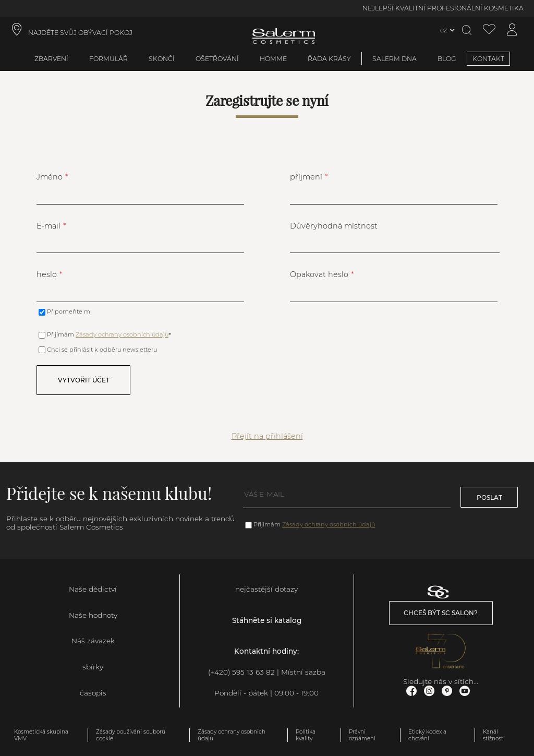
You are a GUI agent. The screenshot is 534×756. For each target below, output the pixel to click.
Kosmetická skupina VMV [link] (41, 735)
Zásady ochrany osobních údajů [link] (232, 735)
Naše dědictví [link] (93, 589)
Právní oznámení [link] (362, 735)
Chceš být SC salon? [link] (441, 613)
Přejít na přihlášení (267, 436)
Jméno (50, 177)
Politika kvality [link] (306, 735)
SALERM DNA (395, 59)
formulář (108, 59)
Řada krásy (329, 59)
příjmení (306, 177)
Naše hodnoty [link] (93, 615)
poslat (489, 497)
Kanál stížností (494, 735)
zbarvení (51, 59)
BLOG (447, 59)
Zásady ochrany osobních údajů (122, 334)
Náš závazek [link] (93, 641)
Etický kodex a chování (427, 735)
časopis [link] (93, 693)
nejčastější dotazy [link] (266, 589)
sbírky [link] (93, 667)
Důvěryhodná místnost (334, 226)
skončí (162, 59)
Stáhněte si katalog (267, 620)
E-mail (48, 226)
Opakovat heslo (319, 274)
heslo (47, 274)
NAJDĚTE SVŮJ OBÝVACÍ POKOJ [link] (80, 33)
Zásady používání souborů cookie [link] (131, 735)
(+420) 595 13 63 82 (241, 672)
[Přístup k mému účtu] (512, 30)
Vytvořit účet (84, 380)
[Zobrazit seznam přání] (489, 30)
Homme (273, 59)
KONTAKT (488, 59)
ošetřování (217, 59)
